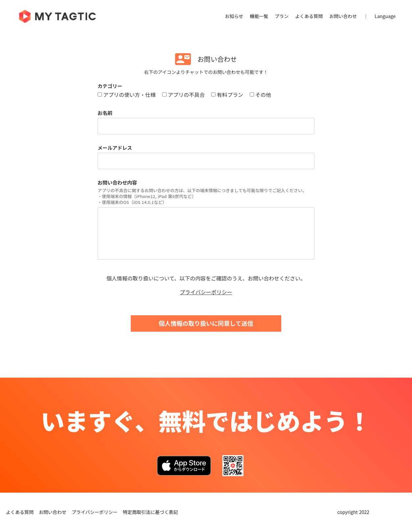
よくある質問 (309, 16)
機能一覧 (259, 16)
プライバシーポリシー (206, 292)
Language (385, 16)
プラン (282, 16)
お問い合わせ (343, 16)
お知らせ (234, 16)
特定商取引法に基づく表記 (150, 512)
